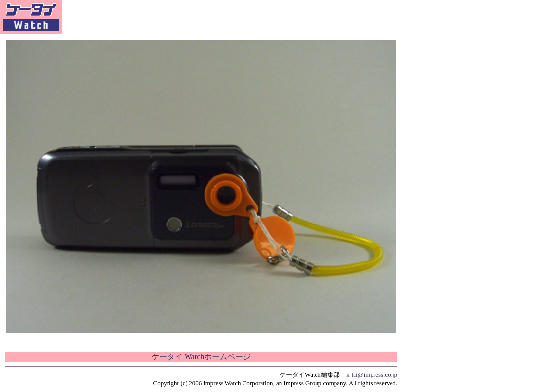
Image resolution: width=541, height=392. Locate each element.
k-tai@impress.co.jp (372, 375)
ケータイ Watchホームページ (201, 357)
